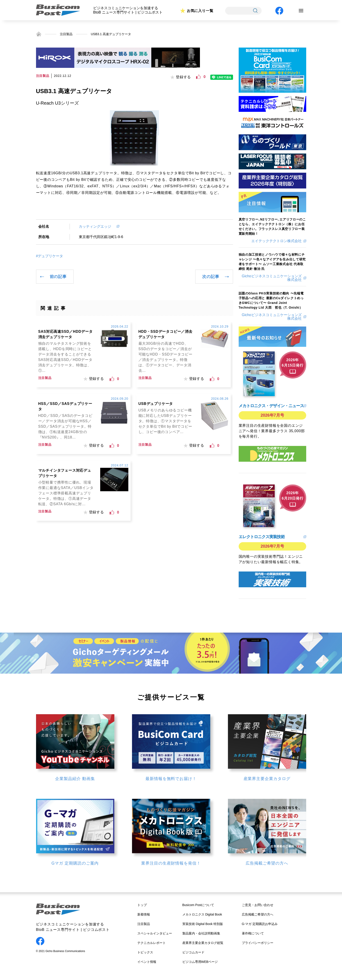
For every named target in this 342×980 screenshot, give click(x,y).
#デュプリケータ (50, 256)
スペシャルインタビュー (155, 933)
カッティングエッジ (97, 226)
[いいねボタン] (198, 77)
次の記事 (211, 277)
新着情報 (144, 914)
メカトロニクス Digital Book (202, 914)
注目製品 (66, 34)
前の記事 (58, 277)
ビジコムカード (193, 952)
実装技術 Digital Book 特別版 (203, 924)
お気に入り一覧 (200, 11)
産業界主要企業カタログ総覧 (203, 943)
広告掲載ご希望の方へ (258, 914)
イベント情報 (147, 962)
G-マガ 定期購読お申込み (260, 924)
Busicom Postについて (198, 905)
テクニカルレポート (152, 943)
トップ (142, 905)
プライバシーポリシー (258, 943)
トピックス (145, 952)
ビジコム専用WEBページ (200, 962)
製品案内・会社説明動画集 (201, 933)
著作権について (253, 933)
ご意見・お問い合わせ (258, 905)
